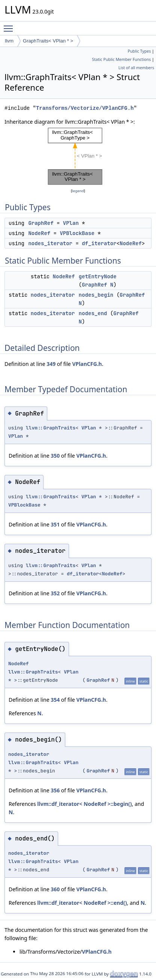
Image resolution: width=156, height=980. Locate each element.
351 (55, 524)
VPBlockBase (77, 233)
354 (55, 700)
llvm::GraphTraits (51, 428)
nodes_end (93, 313)
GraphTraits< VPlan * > (48, 41)
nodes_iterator (50, 243)
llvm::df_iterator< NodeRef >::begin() (84, 804)
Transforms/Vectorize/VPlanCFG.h (85, 108)
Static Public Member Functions (121, 59)
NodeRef (39, 233)
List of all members (136, 68)
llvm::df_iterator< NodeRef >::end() (82, 903)
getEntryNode (98, 276)
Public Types (139, 51)
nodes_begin (96, 295)
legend (78, 191)
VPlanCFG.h (87, 364)
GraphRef (41, 223)
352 (55, 593)
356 (55, 790)
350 (55, 456)
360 (55, 889)
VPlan (71, 223)
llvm (9, 41)
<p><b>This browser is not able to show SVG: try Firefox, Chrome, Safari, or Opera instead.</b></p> (78, 156)
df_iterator (99, 243)
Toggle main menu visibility (10, 25)
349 (51, 364)
